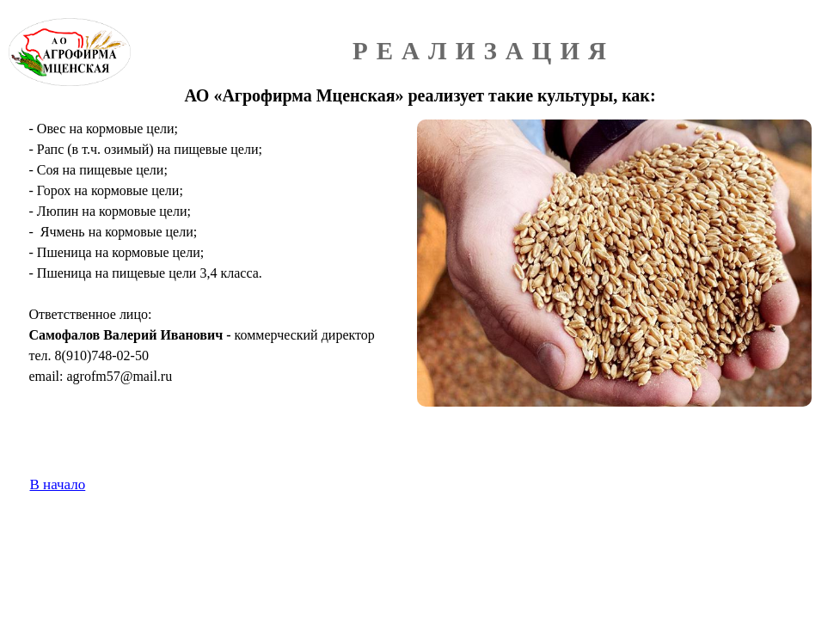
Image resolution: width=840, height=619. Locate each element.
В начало (58, 484)
